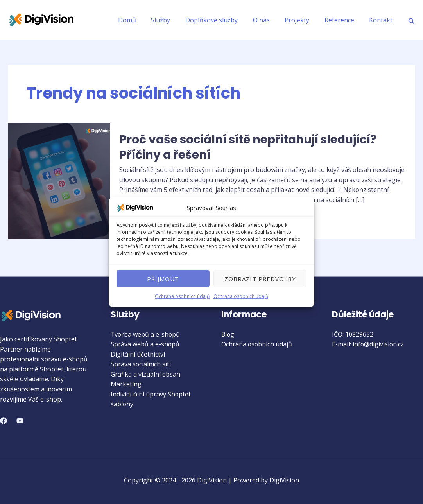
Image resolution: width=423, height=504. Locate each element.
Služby (175, 20)
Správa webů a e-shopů (145, 344)
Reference (343, 20)
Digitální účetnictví (138, 354)
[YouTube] (20, 421)
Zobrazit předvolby (260, 279)
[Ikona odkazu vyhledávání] (412, 20)
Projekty (304, 20)
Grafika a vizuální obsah (146, 374)
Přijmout (163, 279)
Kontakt (382, 20)
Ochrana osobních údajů (182, 296)
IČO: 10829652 (353, 334)
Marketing (126, 384)
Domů (144, 20)
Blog (228, 334)
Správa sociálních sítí (141, 364)
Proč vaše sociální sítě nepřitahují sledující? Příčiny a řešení (251, 147)
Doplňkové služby (223, 20)
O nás (270, 20)
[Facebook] (4, 421)
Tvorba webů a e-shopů (146, 334)
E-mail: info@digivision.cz (368, 344)
